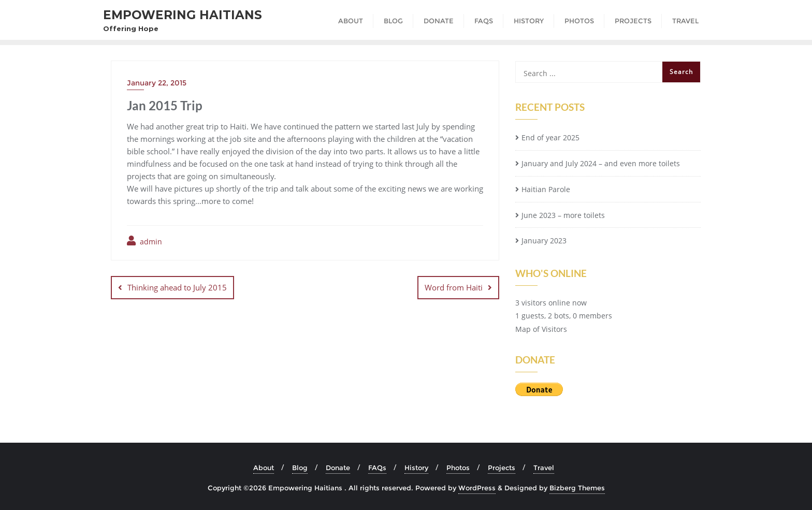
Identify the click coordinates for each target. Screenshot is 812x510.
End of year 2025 (550, 137)
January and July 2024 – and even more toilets (601, 163)
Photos (458, 468)
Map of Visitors (541, 329)
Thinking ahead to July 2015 (177, 287)
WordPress (477, 488)
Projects (502, 468)
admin (144, 241)
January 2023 (544, 241)
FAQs (377, 468)
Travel (544, 468)
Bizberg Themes (577, 488)
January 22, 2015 (157, 83)
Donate (338, 468)
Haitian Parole (546, 189)
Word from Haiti (454, 287)
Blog (300, 468)
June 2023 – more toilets (563, 215)
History (416, 468)
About (264, 468)
